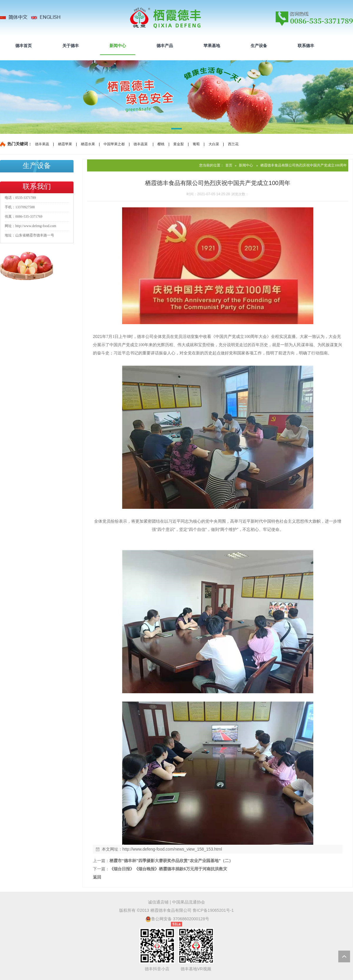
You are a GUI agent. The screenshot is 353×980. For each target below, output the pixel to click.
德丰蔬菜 (141, 144)
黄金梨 (179, 144)
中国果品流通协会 (189, 902)
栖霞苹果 (65, 144)
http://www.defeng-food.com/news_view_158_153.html (172, 849)
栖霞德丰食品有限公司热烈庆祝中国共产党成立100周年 (304, 165)
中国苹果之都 (114, 144)
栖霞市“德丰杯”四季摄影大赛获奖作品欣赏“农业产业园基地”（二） (171, 861)
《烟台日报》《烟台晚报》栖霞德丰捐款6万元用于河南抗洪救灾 (168, 869)
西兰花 (233, 144)
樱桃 (161, 144)
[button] (176, 130)
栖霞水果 (88, 144)
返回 (97, 877)
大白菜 (214, 144)
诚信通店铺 (158, 902)
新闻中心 (246, 165)
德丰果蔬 (42, 144)
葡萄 (196, 144)
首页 (229, 165)
